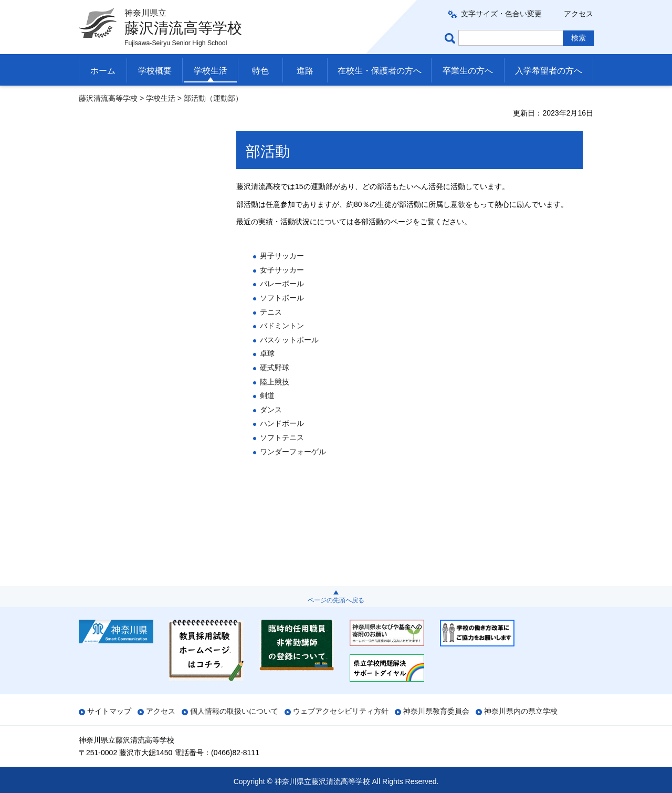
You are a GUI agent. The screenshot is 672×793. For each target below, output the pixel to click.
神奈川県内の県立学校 (521, 711)
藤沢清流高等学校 (108, 98)
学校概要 (155, 71)
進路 (305, 71)
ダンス (271, 410)
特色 (260, 71)
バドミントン (282, 326)
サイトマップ (109, 711)
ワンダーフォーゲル (293, 452)
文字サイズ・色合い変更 (501, 14)
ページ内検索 (451, 38)
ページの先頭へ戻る (336, 600)
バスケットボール (289, 340)
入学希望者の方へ (549, 71)
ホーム (103, 71)
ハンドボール (282, 423)
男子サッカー (282, 256)
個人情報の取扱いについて (234, 711)
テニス (271, 312)
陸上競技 (275, 382)
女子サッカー (282, 270)
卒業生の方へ (468, 71)
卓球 (267, 353)
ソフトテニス (282, 437)
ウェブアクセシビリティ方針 (341, 711)
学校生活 (211, 71)
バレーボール (282, 284)
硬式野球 (275, 368)
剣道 (267, 395)
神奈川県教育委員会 (436, 711)
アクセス (579, 14)
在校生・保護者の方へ (380, 71)
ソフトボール (282, 298)
